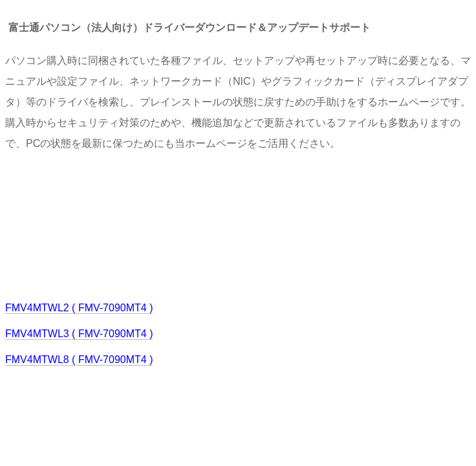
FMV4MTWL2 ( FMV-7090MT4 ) (79, 308)
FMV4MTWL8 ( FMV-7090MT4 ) (79, 360)
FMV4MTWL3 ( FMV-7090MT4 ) (79, 334)
